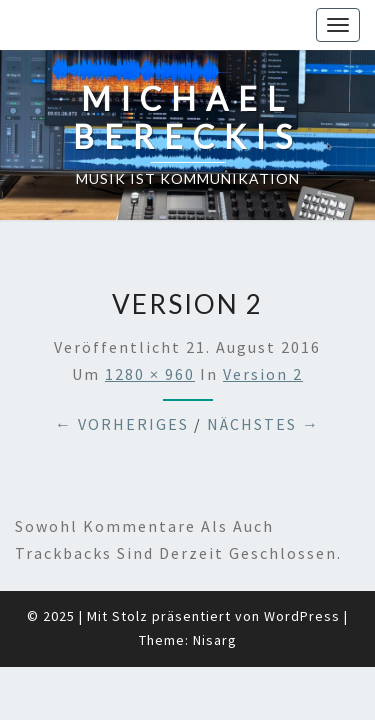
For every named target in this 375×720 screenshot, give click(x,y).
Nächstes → (263, 374)
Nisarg (215, 590)
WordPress (302, 566)
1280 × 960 (150, 324)
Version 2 (263, 324)
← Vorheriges (122, 374)
